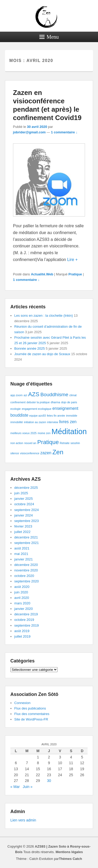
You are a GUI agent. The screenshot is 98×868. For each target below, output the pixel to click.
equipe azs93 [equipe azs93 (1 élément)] (37, 416)
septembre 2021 (27, 543)
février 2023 (23, 526)
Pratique (75, 274)
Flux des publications (30, 708)
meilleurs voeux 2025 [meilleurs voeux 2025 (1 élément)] (24, 433)
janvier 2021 (24, 559)
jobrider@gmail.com (29, 132)
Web (50, 274)
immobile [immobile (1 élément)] (72, 416)
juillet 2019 (22, 636)
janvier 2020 (24, 609)
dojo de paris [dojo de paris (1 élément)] (69, 402)
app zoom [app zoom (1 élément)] (17, 395)
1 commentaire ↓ (64, 132)
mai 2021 (21, 554)
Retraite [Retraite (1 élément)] (65, 443)
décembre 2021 (26, 537)
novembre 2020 (26, 570)
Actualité (38, 274)
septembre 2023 (27, 521)
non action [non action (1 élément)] (17, 443)
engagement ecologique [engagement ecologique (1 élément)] (36, 409)
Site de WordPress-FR (31, 719)
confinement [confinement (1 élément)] (18, 402)
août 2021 (22, 548)
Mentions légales (69, 852)
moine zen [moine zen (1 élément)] (44, 433)
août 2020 (22, 587)
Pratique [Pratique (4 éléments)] (48, 442)
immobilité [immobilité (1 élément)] (17, 422)
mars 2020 (22, 603)
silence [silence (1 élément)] (15, 453)
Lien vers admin (23, 820)
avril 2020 (22, 598)
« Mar (15, 787)
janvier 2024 (24, 515)
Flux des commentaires (32, 714)
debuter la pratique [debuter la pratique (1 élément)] (38, 402)
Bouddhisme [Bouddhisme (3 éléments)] (54, 395)
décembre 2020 (26, 565)
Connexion (22, 703)
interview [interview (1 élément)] (53, 422)
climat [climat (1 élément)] (73, 395)
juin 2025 (21, 493)
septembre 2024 (27, 510)
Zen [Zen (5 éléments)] (58, 452)
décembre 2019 (26, 614)
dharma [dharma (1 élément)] (56, 402)
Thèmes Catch (71, 859)
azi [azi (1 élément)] (26, 395)
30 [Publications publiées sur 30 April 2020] (49, 781)
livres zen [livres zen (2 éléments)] (68, 422)
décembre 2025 (26, 488)
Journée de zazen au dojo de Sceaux (42, 354)
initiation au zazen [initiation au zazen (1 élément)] (35, 422)
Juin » (27, 787)
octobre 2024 (24, 504)
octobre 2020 (24, 576)
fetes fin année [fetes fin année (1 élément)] (56, 416)
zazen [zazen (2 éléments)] (46, 453)
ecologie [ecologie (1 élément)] (16, 409)
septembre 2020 (27, 581)
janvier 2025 (24, 499)
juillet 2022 (22, 532)
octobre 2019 (24, 620)
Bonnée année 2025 (30, 348)
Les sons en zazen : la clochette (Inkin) (44, 316)
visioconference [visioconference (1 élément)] (30, 453)
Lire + (72, 260)
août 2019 (22, 631)
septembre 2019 (27, 625)
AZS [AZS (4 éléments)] (34, 394)
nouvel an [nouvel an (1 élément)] (30, 443)
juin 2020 (21, 592)
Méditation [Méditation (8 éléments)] (69, 431)
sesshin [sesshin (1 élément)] (75, 443)
